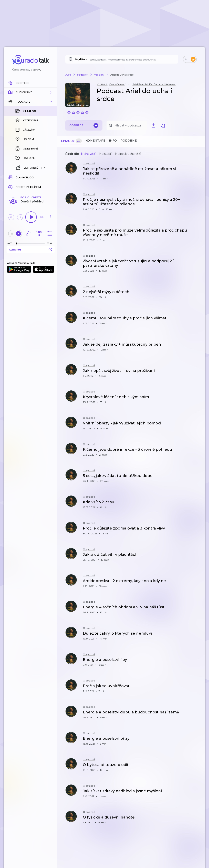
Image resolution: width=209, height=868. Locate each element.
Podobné (129, 141)
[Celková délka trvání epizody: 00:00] (50, 177)
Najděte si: (82, 59)
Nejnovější (88, 154)
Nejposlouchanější (128, 154)
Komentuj (31, 183)
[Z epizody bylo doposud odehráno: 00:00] (11, 177)
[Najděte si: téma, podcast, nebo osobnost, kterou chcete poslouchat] (122, 59)
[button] (31, 92)
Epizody (72, 141)
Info (113, 141)
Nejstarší (105, 154)
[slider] (17, 177)
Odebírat (84, 125)
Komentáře (95, 141)
